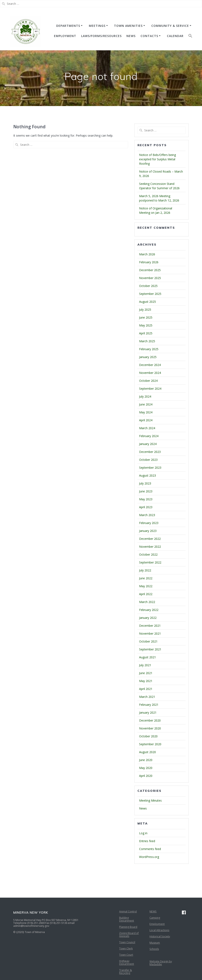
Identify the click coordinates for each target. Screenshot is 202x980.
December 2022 (150, 539)
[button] (190, 37)
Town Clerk (126, 948)
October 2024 (148, 381)
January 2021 (148, 712)
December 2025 (150, 270)
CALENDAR (175, 36)
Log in (143, 833)
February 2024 (149, 436)
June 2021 (146, 673)
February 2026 (149, 262)
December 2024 (150, 365)
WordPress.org (149, 857)
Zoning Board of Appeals (129, 935)
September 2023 (150, 468)
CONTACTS (149, 36)
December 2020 (150, 720)
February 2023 (149, 523)
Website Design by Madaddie (161, 963)
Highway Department (127, 962)
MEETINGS (97, 26)
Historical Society (160, 936)
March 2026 (147, 254)
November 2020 (150, 728)
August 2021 (148, 657)
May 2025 (146, 325)
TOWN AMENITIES (128, 26)
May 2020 (146, 768)
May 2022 (146, 586)
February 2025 (149, 349)
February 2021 (149, 705)
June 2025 (146, 317)
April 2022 (146, 594)
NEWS (131, 36)
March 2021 (147, 697)
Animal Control (128, 911)
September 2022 (150, 562)
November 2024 (150, 373)
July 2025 (145, 310)
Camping (155, 918)
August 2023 (148, 475)
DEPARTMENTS (68, 26)
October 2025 (148, 286)
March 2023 (147, 515)
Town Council (127, 942)
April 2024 (146, 420)
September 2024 (150, 389)
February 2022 (149, 610)
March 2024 (147, 428)
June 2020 (146, 760)
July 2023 (145, 483)
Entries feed (147, 841)
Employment (157, 924)
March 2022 (147, 602)
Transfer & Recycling (125, 972)
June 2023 (146, 491)
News (143, 808)
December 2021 (150, 626)
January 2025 (148, 357)
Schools (154, 949)
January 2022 (148, 618)
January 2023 (148, 531)
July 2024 (145, 396)
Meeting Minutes (150, 800)
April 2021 (146, 689)
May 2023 (146, 499)
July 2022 (145, 570)
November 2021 (150, 633)
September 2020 (150, 744)
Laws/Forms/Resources (101, 36)
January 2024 (148, 444)
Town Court (126, 955)
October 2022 (148, 554)
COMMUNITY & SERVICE (170, 26)
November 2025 (150, 278)
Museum (155, 943)
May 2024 (146, 412)
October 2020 (148, 736)
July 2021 (145, 665)
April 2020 (146, 776)
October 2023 (148, 460)
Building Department (127, 919)
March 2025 (147, 341)
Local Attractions (159, 930)
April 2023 (146, 507)
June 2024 (146, 404)
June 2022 (146, 578)
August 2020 (148, 752)
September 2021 (150, 649)
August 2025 (148, 302)
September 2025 (150, 294)
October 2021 (148, 641)
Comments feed (150, 849)
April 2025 (146, 333)
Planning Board (128, 927)
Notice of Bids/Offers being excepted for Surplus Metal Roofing (157, 159)
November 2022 (150, 547)
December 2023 (150, 452)
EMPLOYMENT (65, 36)
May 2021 (146, 681)
